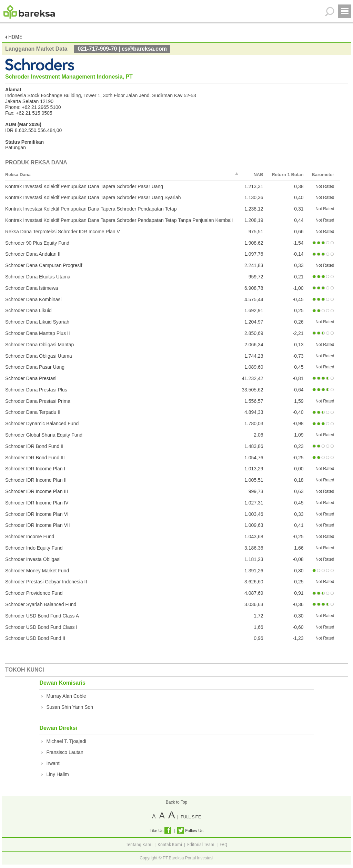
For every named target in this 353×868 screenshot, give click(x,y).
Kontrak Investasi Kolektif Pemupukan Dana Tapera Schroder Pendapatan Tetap (91, 209)
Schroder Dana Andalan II (33, 254)
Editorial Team (201, 845)
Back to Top (176, 802)
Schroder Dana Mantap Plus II (38, 333)
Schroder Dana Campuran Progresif (44, 265)
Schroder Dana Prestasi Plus (36, 390)
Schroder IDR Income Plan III (37, 491)
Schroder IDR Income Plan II (36, 480)
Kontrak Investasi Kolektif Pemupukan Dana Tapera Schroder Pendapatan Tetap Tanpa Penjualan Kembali (119, 220)
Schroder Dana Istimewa (32, 288)
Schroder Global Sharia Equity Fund (44, 435)
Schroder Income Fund (30, 537)
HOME (14, 37)
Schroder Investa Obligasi (33, 559)
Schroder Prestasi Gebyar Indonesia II (46, 582)
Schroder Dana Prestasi (31, 378)
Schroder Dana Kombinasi (33, 299)
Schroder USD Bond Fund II (35, 638)
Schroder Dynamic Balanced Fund (42, 423)
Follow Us (190, 831)
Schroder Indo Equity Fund (34, 548)
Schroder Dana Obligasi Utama (39, 356)
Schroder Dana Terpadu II (33, 412)
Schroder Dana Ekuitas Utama (38, 277)
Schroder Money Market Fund (37, 571)
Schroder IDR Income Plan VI (37, 514)
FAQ (223, 845)
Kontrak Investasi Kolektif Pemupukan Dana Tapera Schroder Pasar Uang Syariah (93, 197)
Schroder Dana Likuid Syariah (37, 322)
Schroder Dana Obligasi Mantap (39, 345)
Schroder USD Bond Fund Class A (42, 616)
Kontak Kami (170, 845)
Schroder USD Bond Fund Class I (41, 627)
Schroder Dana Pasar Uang (35, 367)
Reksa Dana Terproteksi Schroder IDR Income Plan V (63, 232)
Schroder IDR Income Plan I (35, 469)
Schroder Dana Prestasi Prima (38, 401)
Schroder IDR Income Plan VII (38, 525)
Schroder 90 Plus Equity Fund (37, 243)
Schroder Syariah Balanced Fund (41, 604)
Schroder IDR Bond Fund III (35, 458)
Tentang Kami (139, 845)
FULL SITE (191, 817)
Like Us (160, 831)
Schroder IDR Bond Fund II (34, 446)
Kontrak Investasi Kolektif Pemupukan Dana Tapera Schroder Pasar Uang (84, 186)
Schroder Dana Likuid (28, 310)
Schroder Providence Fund (34, 593)
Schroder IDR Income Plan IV (37, 503)
